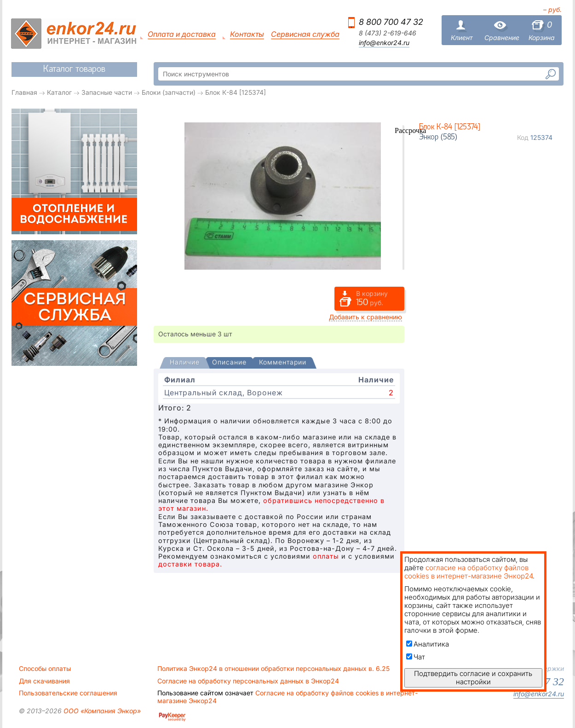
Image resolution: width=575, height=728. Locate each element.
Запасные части (107, 92)
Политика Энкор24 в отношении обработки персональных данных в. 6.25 (273, 669)
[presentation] (185, 363)
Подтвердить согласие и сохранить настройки (473, 678)
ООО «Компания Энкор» (101, 711)
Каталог (59, 92)
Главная (24, 92)
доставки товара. (190, 564)
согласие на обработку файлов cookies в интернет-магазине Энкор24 (469, 572)
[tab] (185, 363)
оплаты (326, 556)
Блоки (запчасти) (169, 92)
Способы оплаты (45, 669)
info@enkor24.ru (384, 43)
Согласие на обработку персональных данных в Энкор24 (248, 681)
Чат (416, 657)
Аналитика (428, 644)
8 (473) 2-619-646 (388, 33)
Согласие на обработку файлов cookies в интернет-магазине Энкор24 (287, 697)
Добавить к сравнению (365, 317)
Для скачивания (44, 681)
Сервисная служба (305, 34)
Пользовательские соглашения (68, 693)
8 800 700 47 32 (391, 22)
